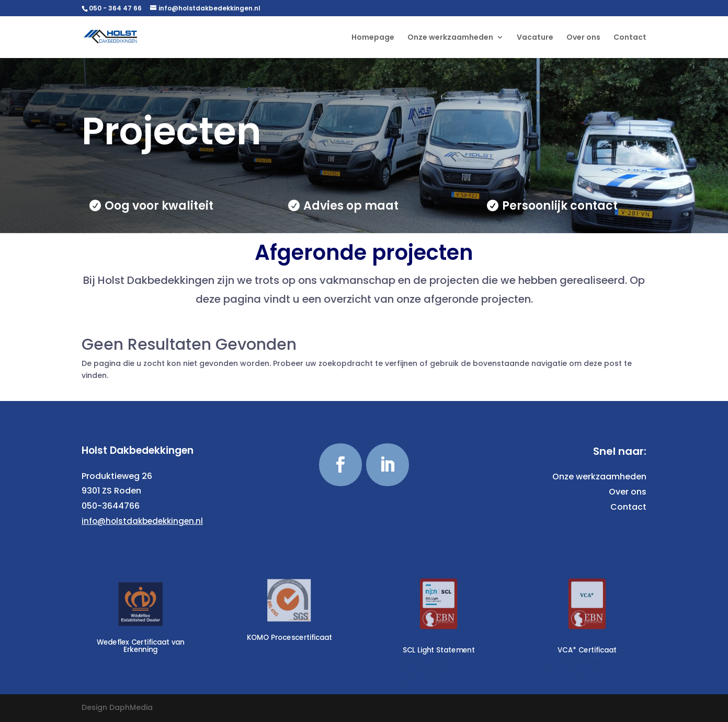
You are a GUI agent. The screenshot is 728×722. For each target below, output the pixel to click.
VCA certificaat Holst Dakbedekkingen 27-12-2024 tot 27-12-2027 (585, 671)
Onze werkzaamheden (450, 38)
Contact (630, 38)
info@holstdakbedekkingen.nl (142, 521)
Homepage (373, 38)
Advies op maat (351, 206)
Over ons (583, 38)
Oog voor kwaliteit (159, 206)
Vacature (535, 38)
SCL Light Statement (438, 650)
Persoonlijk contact (560, 206)
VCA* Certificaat (588, 650)
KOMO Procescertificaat (290, 638)
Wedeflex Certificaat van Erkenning (141, 646)
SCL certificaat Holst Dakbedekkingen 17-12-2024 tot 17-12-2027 (435, 671)
